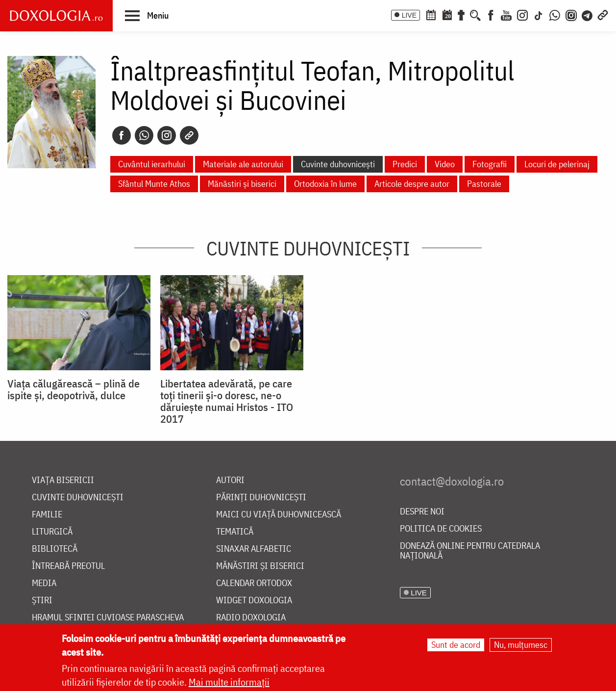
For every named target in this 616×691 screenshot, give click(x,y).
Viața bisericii (63, 480)
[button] (147, 15)
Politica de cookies (441, 529)
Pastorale (484, 184)
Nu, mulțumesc (521, 645)
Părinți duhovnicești (261, 498)
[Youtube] (506, 14)
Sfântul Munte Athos (154, 184)
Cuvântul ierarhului (152, 164)
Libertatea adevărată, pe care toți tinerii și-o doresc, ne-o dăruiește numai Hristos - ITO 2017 (227, 401)
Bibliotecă (55, 549)
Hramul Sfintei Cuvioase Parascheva (108, 618)
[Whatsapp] (144, 135)
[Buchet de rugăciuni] (461, 14)
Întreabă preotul (68, 566)
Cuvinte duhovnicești (338, 164)
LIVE (409, 15)
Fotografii (490, 164)
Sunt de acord (456, 645)
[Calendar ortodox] (431, 14)
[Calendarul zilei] (447, 14)
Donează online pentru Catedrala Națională (470, 551)
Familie (47, 515)
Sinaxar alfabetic (254, 549)
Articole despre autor (412, 184)
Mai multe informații (229, 682)
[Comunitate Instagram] (571, 14)
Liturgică (52, 532)
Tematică (235, 532)
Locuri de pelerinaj (557, 164)
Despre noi (422, 512)
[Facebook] (491, 14)
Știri (42, 601)
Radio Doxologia (251, 618)
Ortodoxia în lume (325, 184)
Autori (230, 480)
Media (44, 583)
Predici (405, 164)
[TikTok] (539, 14)
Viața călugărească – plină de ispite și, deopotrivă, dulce (74, 389)
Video (445, 164)
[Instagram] (522, 14)
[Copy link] (189, 135)
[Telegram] (588, 14)
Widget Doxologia (254, 601)
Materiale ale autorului (243, 164)
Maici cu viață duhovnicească (279, 515)
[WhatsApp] (555, 14)
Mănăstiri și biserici (242, 184)
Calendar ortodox (254, 583)
